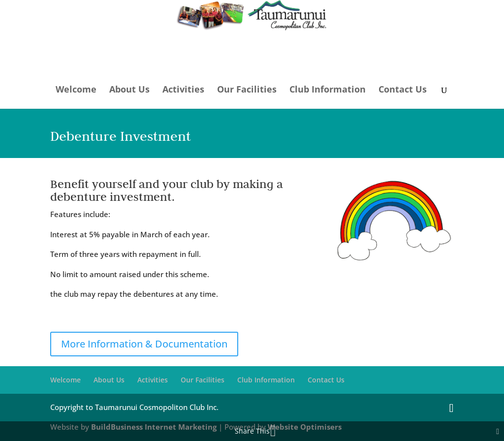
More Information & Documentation (144, 344)
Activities (183, 90)
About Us (129, 90)
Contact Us (403, 90)
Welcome (76, 90)
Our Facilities (247, 90)
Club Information (328, 90)
